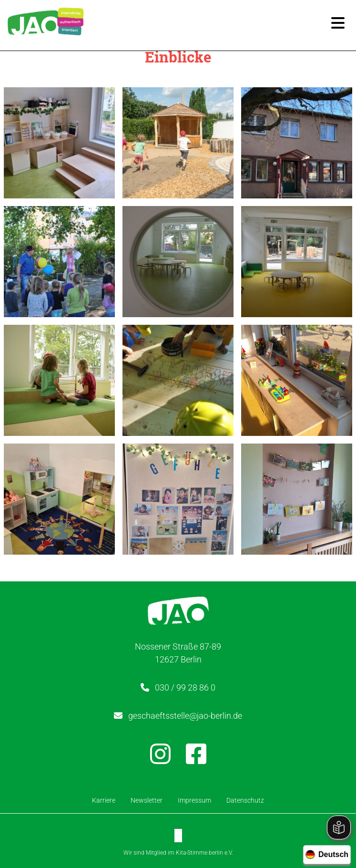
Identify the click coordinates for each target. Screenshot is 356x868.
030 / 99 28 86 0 (185, 687)
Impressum (194, 800)
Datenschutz (245, 800)
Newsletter (147, 800)
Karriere (104, 800)
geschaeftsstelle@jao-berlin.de (185, 716)
